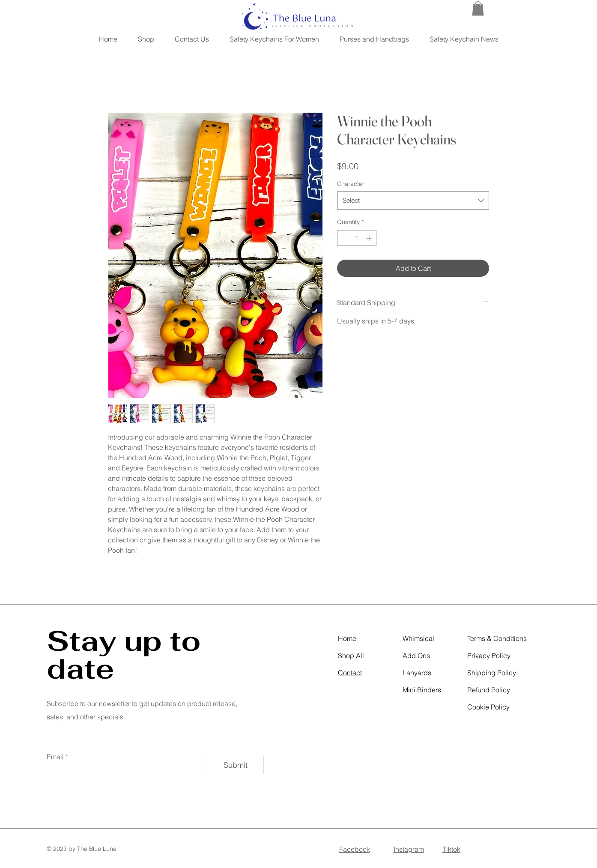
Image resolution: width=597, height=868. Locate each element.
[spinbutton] (357, 238)
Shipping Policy (492, 673)
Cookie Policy (488, 707)
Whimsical (418, 638)
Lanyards (417, 673)
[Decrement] (344, 238)
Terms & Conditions (497, 638)
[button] (478, 8)
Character (351, 184)
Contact (350, 673)
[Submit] (236, 765)
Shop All (351, 655)
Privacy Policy (489, 655)
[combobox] (413, 201)
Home (347, 638)
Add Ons (416, 655)
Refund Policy (489, 690)
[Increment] (370, 238)
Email (55, 757)
